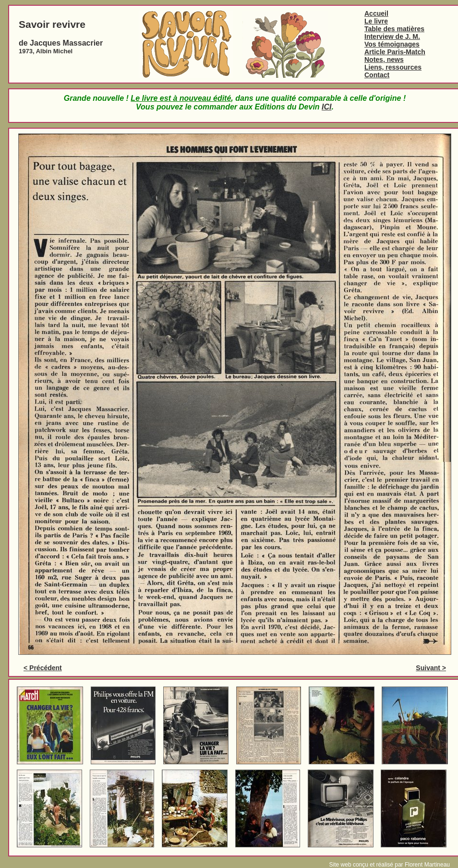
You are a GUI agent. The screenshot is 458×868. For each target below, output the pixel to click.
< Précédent (43, 668)
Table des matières (394, 29)
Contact (377, 75)
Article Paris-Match (395, 52)
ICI (326, 107)
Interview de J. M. (392, 36)
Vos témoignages (392, 44)
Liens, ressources (393, 67)
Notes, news (384, 60)
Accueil (376, 13)
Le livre (376, 21)
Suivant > (431, 668)
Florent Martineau (427, 865)
